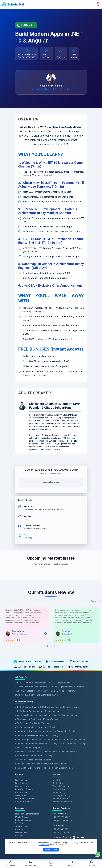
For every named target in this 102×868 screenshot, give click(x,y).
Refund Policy (59, 793)
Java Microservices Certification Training (34, 760)
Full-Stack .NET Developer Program (59, 691)
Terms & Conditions (61, 786)
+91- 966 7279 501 (61, 829)
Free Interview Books (25, 799)
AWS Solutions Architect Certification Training (36, 727)
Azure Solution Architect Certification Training (36, 744)
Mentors (19, 829)
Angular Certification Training (29, 715)
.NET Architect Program (59, 683)
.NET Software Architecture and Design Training (37, 711)
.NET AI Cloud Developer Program (31, 683)
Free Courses (21, 783)
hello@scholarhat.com (63, 821)
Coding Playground (24, 820)
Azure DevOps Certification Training (68, 740)
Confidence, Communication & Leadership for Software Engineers (45, 752)
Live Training (21, 780)
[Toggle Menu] (51, 862)
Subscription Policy (61, 796)
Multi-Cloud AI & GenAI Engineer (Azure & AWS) (37, 695)
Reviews (19, 836)
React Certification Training (28, 768)
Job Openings (22, 826)
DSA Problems (22, 793)
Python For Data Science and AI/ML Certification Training (41, 764)
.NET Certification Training (27, 707)
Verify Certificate (60, 799)
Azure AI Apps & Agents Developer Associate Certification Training (46, 732)
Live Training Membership (27, 814)
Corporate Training (24, 802)
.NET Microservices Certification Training (60, 707)
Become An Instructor (62, 802)
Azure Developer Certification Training (33, 740)
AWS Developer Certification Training (32, 723)
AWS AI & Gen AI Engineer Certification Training (37, 719)
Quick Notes (21, 796)
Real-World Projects (24, 789)
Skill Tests (20, 823)
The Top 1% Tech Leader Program (58, 768)
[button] (48, 646)
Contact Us (58, 783)
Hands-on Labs (22, 786)
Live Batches (21, 833)
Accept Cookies (51, 850)
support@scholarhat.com (64, 833)
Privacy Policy (59, 789)
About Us (57, 780)
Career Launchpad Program (28, 748)
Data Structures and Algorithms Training (34, 756)
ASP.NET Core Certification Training (61, 715)
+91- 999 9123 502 (61, 817)
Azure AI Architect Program (28, 691)
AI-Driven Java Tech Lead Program (31, 687)
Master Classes (22, 817)
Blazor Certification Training (72, 744)
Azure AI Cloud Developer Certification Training (37, 736)
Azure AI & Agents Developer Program (66, 687)
